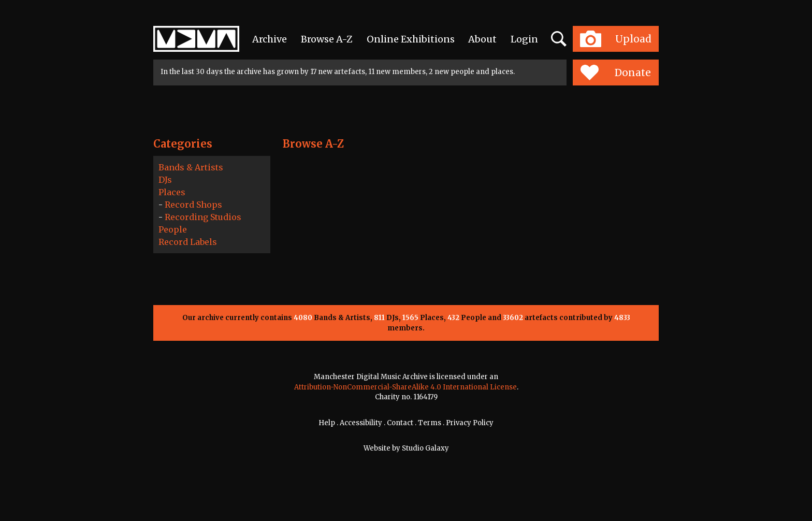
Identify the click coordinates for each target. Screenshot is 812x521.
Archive (270, 39)
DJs (165, 180)
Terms (430, 423)
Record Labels (188, 242)
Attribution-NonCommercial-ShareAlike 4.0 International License (405, 387)
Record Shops (193, 205)
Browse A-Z (327, 39)
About (482, 39)
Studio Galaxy (425, 448)
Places (172, 192)
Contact (400, 423)
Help (327, 423)
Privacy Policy (470, 423)
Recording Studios (203, 217)
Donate (615, 73)
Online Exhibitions (411, 39)
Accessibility (361, 423)
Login (524, 39)
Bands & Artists (191, 167)
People (173, 229)
